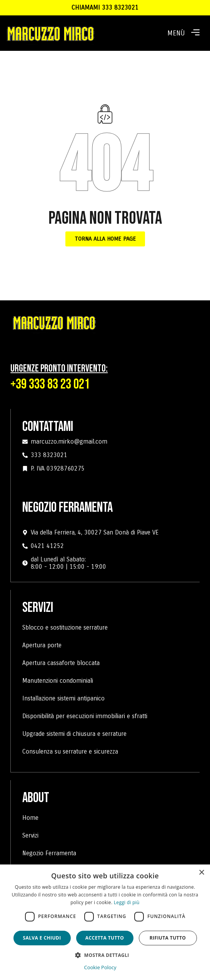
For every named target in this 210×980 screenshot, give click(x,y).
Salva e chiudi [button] (42, 938)
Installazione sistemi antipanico (63, 698)
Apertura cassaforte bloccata (61, 663)
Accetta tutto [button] (105, 938)
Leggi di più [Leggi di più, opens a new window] (127, 902)
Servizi (30, 835)
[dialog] (105, 922)
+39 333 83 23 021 (50, 384)
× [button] (201, 873)
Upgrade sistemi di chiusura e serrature (74, 734)
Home (30, 818)
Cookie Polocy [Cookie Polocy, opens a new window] (100, 967)
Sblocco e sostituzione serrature (65, 627)
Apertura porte (42, 645)
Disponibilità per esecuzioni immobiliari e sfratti (85, 716)
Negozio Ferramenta (49, 853)
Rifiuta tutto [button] (168, 938)
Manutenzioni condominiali (58, 681)
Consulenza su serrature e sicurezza (70, 751)
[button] (195, 33)
